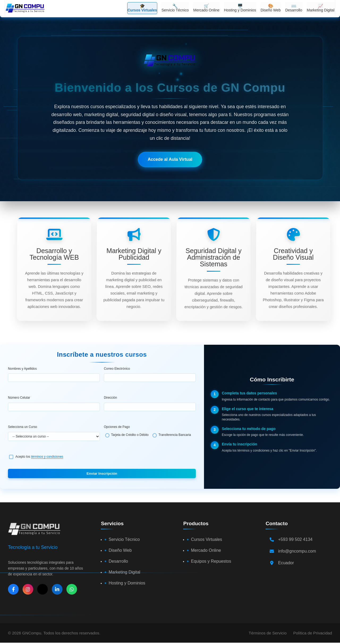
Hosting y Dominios (127, 583)
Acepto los (39, 457)
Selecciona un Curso (23, 427)
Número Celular (19, 398)
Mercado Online (206, 550)
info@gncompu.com (297, 551)
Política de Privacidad (313, 633)
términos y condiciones (47, 457)
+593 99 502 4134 (295, 539)
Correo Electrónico (117, 369)
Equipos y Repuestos (211, 561)
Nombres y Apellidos (22, 369)
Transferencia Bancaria (175, 435)
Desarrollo (118, 561)
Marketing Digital (124, 572)
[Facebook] (13, 589)
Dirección (110, 398)
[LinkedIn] (57, 589)
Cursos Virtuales (207, 539)
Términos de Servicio (268, 633)
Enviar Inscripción (102, 473)
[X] (42, 589)
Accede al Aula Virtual (170, 159)
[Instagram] (28, 589)
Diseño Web (120, 550)
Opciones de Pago (117, 427)
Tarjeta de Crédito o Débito (130, 435)
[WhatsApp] (72, 589)
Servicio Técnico (124, 539)
